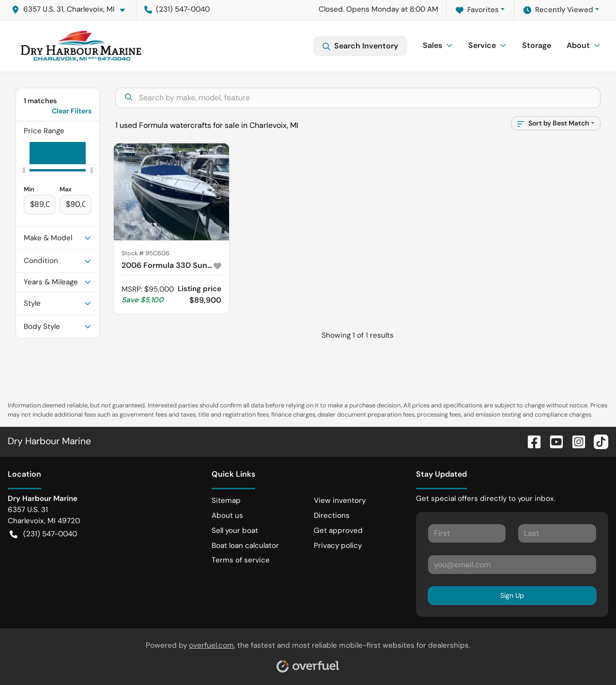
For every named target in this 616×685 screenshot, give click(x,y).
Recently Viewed (558, 10)
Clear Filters (72, 111)
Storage (537, 45)
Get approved (338, 530)
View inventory (340, 500)
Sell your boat (235, 530)
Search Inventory (360, 46)
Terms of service (241, 560)
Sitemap (226, 500)
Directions (332, 515)
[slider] (24, 170)
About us (227, 515)
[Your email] (512, 564)
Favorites (477, 10)
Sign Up (512, 595)
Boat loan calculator (245, 545)
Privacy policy (338, 545)
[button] (72, 9)
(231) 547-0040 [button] (177, 9)
